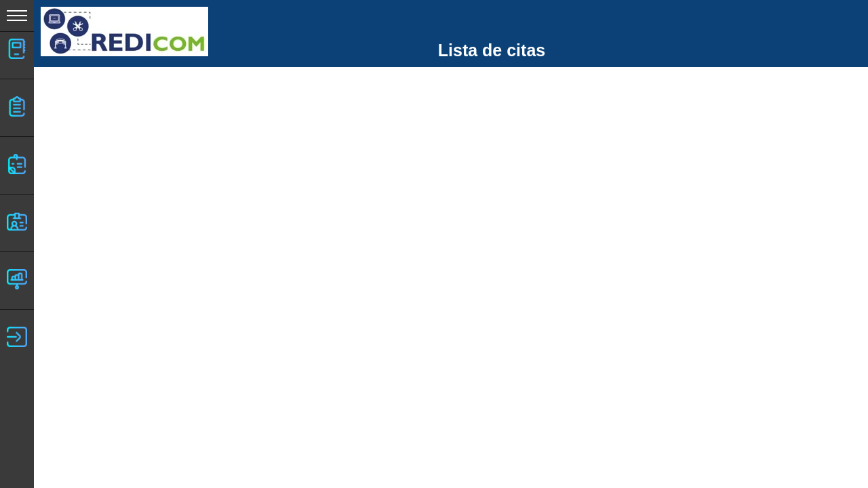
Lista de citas (492, 50)
